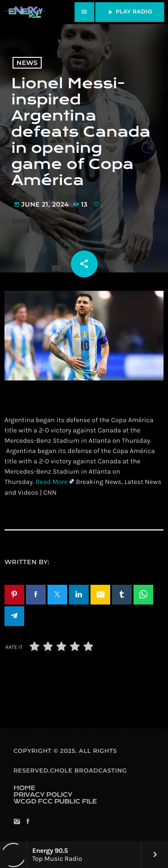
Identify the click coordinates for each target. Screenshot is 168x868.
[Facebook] (28, 822)
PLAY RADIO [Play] (129, 12)
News (27, 63)
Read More (52, 482)
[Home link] (25, 12)
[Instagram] (17, 822)
